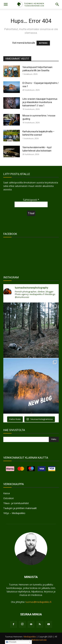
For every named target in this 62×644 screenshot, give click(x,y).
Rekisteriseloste (39, 640)
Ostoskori (9, 498)
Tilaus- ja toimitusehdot (16, 503)
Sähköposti (31, 200)
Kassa (7, 493)
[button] (6, 4)
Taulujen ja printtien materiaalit (20, 508)
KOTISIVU (43, 43)
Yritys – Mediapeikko (14, 513)
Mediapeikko (30, 637)
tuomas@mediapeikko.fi (38, 602)
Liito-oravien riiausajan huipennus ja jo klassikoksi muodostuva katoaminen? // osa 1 (40, 102)
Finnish (11, 642)
